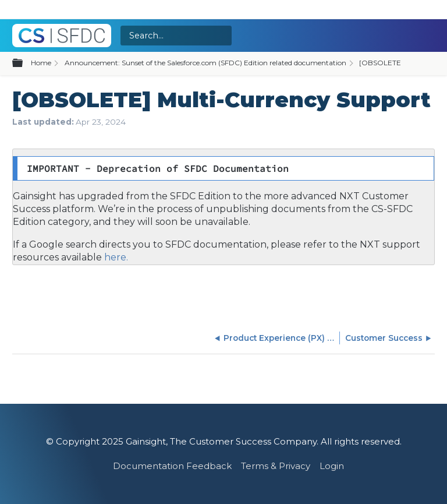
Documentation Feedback (172, 466)
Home (41, 63)
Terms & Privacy (276, 466)
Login (332, 466)
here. (115, 257)
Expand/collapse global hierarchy (24, 64)
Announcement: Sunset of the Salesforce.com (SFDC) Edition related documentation (205, 63)
